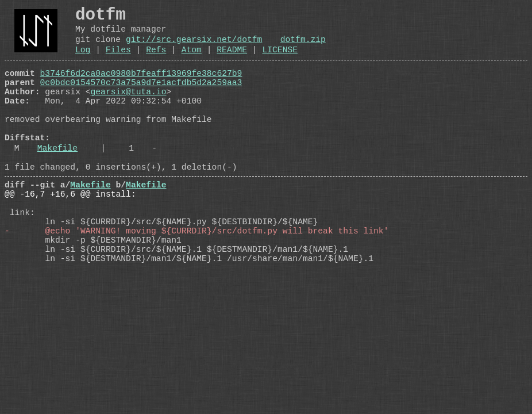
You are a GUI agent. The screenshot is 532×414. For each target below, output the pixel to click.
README (232, 60)
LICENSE (280, 60)
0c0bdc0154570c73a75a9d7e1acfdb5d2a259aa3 (141, 97)
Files (118, 60)
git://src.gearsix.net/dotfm (194, 47)
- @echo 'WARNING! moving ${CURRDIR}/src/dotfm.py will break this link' (196, 278)
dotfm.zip (303, 47)
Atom (192, 60)
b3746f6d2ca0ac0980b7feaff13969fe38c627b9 (141, 86)
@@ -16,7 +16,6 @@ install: (70, 232)
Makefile (57, 179)
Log (83, 60)
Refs (156, 60)
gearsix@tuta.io (129, 109)
